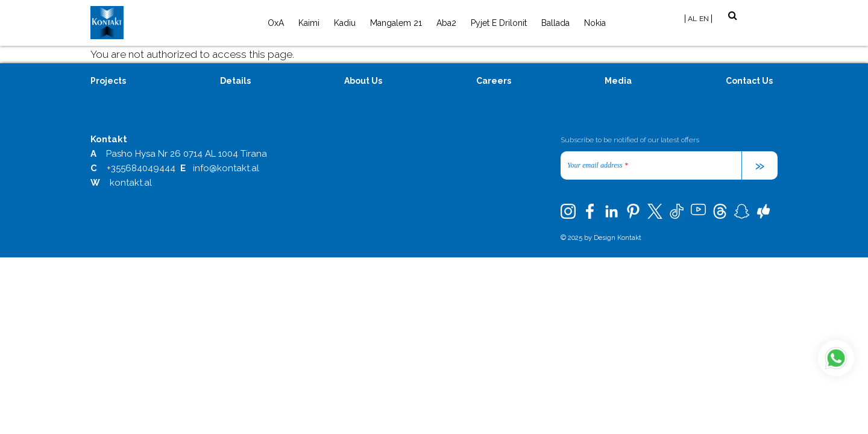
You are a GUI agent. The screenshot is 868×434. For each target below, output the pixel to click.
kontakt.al (131, 183)
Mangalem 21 (396, 23)
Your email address (598, 165)
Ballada (555, 23)
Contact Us (749, 81)
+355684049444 (141, 168)
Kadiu (345, 23)
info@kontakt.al (226, 168)
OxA (276, 23)
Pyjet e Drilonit (499, 23)
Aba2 (446, 23)
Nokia (595, 23)
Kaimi (309, 23)
